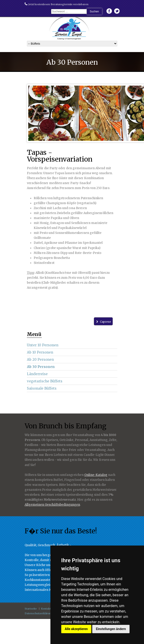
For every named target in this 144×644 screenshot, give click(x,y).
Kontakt (46, 609)
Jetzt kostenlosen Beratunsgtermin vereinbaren (57, 4)
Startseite (31, 609)
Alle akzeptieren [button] (76, 629)
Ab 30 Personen (41, 367)
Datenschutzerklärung (39, 613)
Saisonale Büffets (42, 388)
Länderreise (37, 374)
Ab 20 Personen (40, 360)
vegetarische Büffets (45, 381)
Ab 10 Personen (40, 352)
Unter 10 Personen (43, 345)
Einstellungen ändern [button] (111, 629)
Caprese (103, 322)
